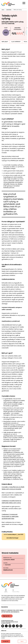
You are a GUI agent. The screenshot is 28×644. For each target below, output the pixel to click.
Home (3, 10)
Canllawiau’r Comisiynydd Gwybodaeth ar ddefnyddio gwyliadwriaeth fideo (10, 516)
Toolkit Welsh (9, 10)
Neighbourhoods (8, 570)
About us (4, 631)
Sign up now (6, 616)
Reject (22, 641)
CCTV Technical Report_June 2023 (13, 534)
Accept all (6, 641)
